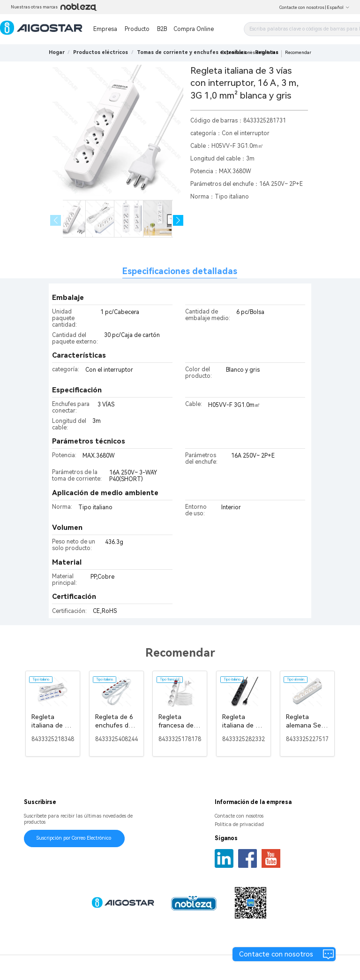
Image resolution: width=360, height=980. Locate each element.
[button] (178, 220)
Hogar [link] (57, 52)
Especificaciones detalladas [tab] (180, 271)
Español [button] (338, 8)
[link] (101, 52)
